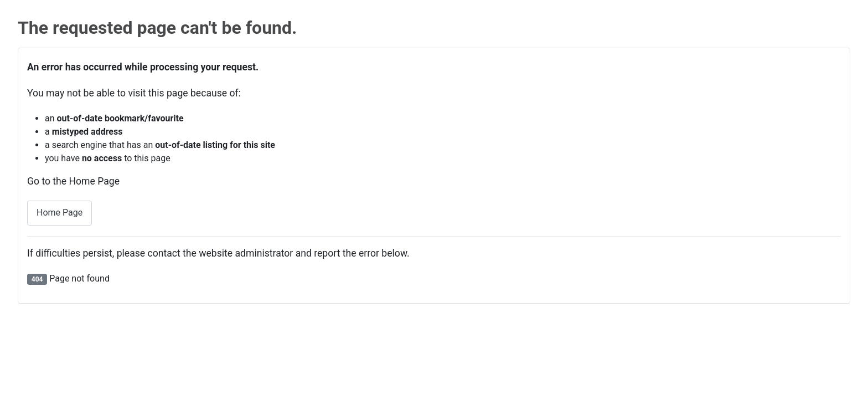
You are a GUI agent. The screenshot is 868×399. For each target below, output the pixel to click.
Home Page (60, 213)
